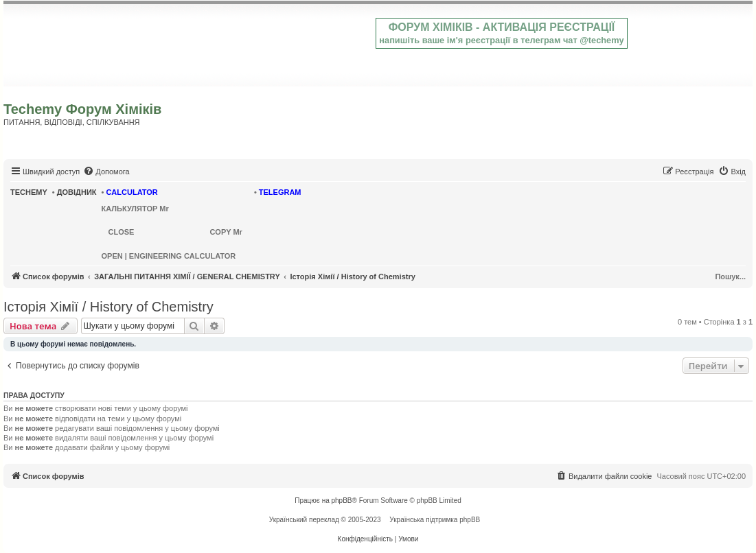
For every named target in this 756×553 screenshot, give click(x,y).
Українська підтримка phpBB (435, 520)
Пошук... (730, 276)
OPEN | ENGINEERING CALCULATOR (169, 256)
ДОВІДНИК (77, 192)
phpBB (342, 501)
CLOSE (122, 232)
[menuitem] (106, 172)
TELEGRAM (280, 192)
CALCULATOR (131, 192)
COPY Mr (226, 232)
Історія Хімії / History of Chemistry (108, 307)
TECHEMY (29, 192)
